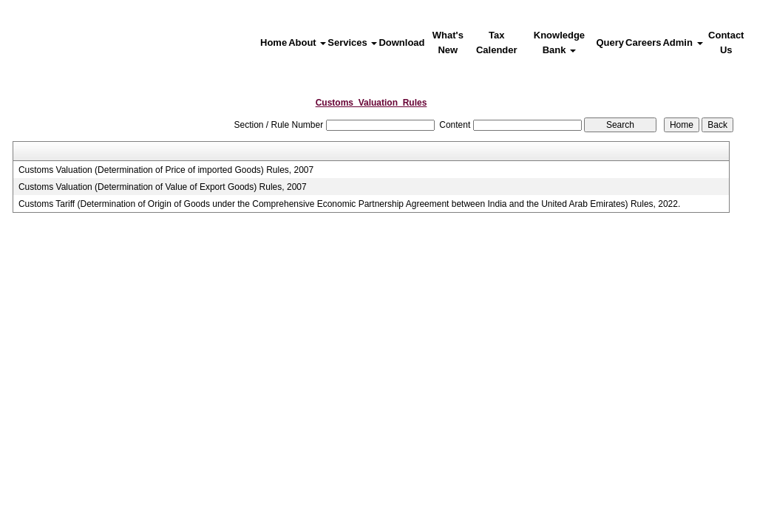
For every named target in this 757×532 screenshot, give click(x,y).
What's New (448, 42)
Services (352, 42)
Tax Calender (497, 42)
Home (274, 42)
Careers (643, 42)
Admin (682, 42)
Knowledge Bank (559, 42)
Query (610, 42)
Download (401, 42)
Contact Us (726, 42)
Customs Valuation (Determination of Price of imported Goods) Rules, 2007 (166, 170)
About (307, 42)
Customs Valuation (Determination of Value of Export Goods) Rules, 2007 (163, 187)
